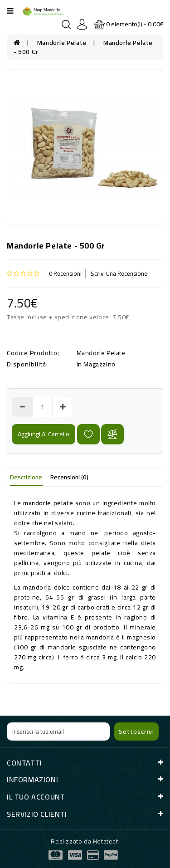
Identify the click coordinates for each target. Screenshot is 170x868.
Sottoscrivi (136, 731)
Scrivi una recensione (119, 273)
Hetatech (106, 841)
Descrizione (26, 477)
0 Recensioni (65, 273)
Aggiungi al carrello (44, 434)
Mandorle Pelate (62, 43)
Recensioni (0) (69, 477)
